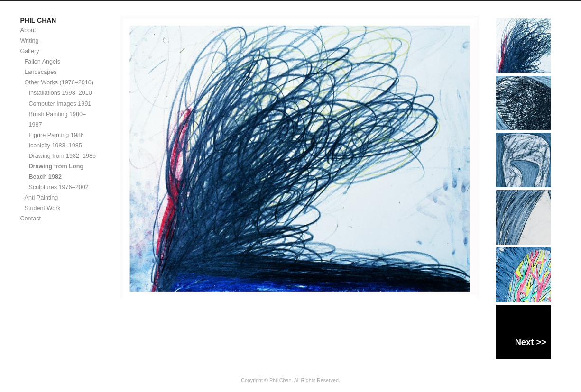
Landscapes (41, 72)
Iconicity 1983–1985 (55, 146)
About (28, 30)
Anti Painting (41, 198)
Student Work (43, 208)
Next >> (531, 342)
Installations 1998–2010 (60, 93)
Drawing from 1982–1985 (63, 156)
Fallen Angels (43, 62)
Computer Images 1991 (60, 104)
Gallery (30, 51)
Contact (31, 219)
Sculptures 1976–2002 (59, 187)
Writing (30, 41)
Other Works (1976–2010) (59, 82)
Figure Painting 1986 (56, 135)
